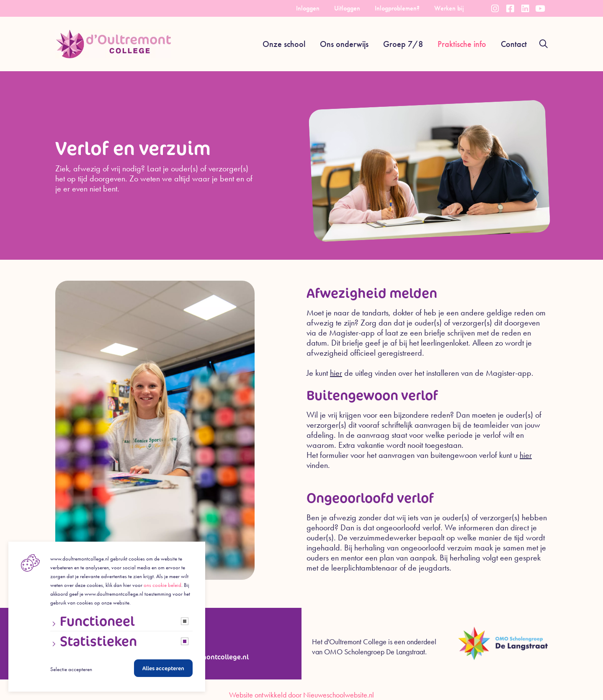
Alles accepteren (163, 670)
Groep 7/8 (403, 44)
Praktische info (462, 44)
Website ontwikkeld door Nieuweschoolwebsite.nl (301, 695)
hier (336, 373)
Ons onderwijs (344, 44)
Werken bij (449, 8)
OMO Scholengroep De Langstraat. (375, 652)
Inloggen (308, 8)
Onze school (284, 44)
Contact (514, 44)
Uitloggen (347, 8)
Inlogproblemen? (397, 8)
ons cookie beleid (162, 587)
